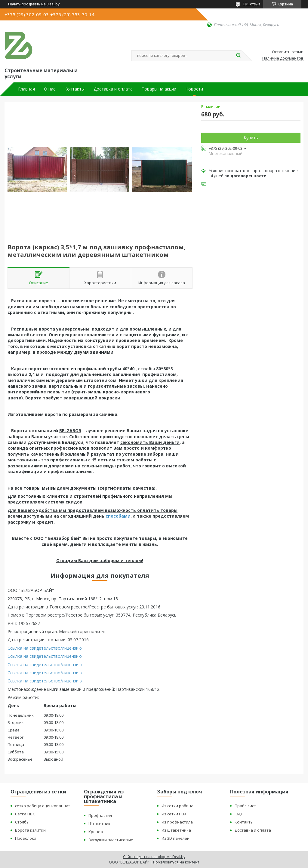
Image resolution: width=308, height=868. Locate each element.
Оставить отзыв (288, 52)
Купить (251, 138)
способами (118, 516)
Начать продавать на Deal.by (34, 4)
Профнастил (100, 815)
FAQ (238, 814)
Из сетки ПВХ (174, 814)
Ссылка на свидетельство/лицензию (45, 648)
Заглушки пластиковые (111, 840)
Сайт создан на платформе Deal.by (154, 857)
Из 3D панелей (176, 838)
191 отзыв (251, 4)
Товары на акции (159, 89)
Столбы (22, 822)
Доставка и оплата (113, 89)
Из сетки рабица (177, 806)
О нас (50, 89)
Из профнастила (177, 822)
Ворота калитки (30, 830)
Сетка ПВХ (25, 814)
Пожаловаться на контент (176, 862)
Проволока (26, 838)
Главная (26, 89)
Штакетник (99, 823)
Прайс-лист (245, 806)
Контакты (74, 89)
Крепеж (96, 832)
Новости (194, 89)
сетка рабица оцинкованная (43, 806)
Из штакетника (176, 830)
